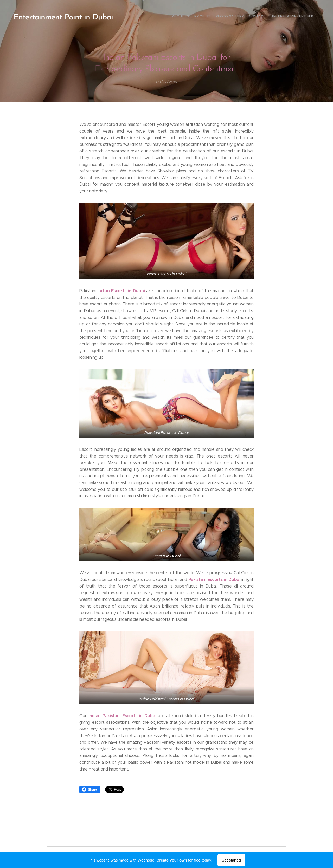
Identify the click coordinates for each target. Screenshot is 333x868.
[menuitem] (292, 17)
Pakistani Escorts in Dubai (214, 579)
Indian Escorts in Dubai (121, 291)
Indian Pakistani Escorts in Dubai (122, 716)
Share (90, 789)
